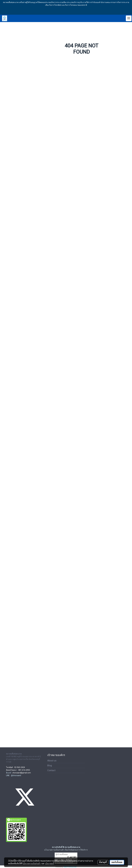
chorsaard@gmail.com (22, 773)
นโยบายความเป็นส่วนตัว (32, 863)
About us (52, 761)
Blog (50, 765)
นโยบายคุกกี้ (50, 863)
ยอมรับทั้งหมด (117, 862)
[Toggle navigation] (129, 18)
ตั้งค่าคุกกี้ (103, 862)
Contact (51, 770)
